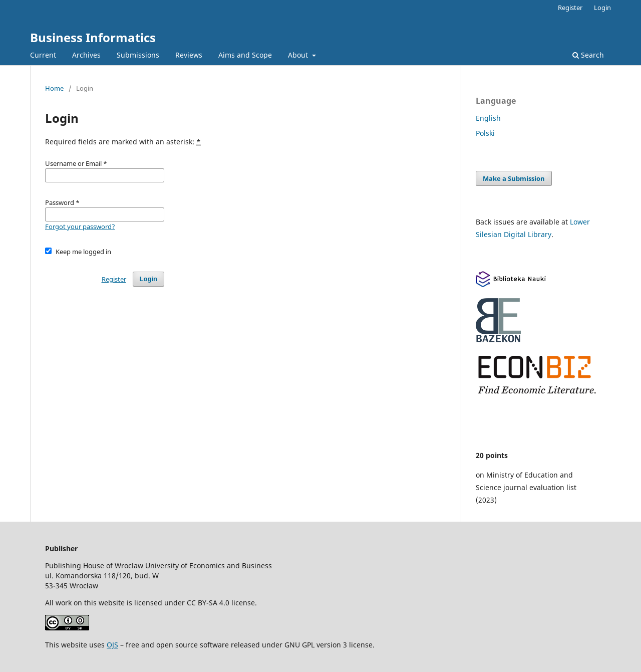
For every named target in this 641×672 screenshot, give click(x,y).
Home (54, 88)
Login (602, 8)
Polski (485, 133)
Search (588, 55)
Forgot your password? (80, 227)
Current (43, 55)
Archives (86, 55)
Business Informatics (93, 37)
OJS (112, 645)
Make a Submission (514, 178)
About (299, 55)
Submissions (138, 55)
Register (570, 8)
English (488, 118)
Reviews (189, 55)
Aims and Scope (245, 55)
